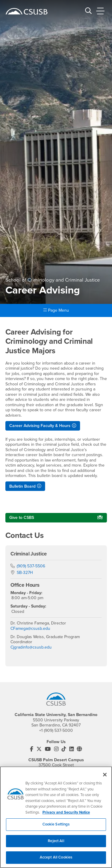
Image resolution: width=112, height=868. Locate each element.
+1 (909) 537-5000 (56, 730)
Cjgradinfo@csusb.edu (31, 647)
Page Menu (56, 310)
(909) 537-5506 (31, 566)
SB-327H (25, 573)
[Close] (105, 778)
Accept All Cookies (56, 861)
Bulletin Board (22, 486)
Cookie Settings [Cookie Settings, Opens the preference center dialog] (56, 828)
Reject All (56, 844)
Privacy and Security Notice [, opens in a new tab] (66, 816)
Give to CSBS (22, 518)
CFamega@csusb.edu (30, 628)
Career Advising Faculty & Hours (40, 426)
